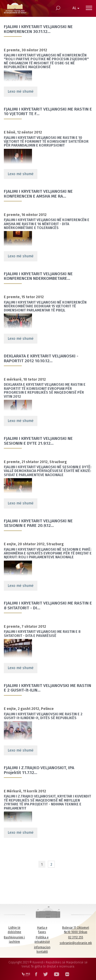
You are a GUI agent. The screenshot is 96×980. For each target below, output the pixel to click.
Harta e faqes (42, 930)
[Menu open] (89, 8)
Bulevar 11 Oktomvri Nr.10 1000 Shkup (76, 930)
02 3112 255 (76, 937)
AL (76, 8)
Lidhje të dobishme (14, 930)
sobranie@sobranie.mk (76, 943)
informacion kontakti (42, 949)
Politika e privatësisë (42, 940)
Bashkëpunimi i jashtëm (14, 940)
